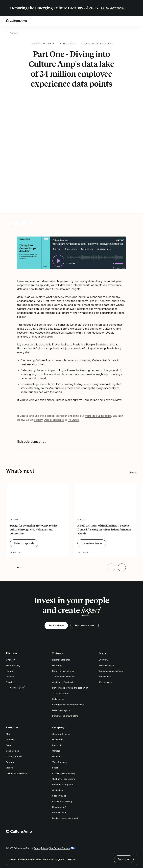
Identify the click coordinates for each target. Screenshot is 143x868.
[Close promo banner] (135, 8)
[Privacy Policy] (119, 232)
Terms (37, 812)
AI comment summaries (64, 641)
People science (106, 629)
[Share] (56, 213)
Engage (10, 635)
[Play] (58, 225)
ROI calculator (105, 646)
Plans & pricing (13, 629)
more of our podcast (98, 380)
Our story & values (61, 698)
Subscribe (124, 823)
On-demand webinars (17, 737)
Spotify (38, 384)
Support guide (59, 760)
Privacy (45, 812)
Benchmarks (105, 641)
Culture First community (64, 737)
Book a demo (56, 589)
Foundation (58, 709)
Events (9, 709)
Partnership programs (63, 749)
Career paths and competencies (68, 669)
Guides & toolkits (14, 721)
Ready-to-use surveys (63, 635)
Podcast (14, 33)
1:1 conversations (61, 657)
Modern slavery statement (65, 782)
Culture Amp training (62, 765)
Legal (55, 732)
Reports (10, 726)
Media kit (57, 721)
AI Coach (12, 651)
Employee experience (43, 44)
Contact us (58, 754)
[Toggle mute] (113, 228)
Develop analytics (61, 674)
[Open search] (126, 21)
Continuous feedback (63, 646)
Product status (59, 777)
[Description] (104, 213)
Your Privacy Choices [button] (59, 812)
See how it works (85, 589)
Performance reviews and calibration (70, 652)
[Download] (87, 213)
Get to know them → (114, 8)
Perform (10, 641)
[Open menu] (135, 21)
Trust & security (60, 726)
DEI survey (57, 629)
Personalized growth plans (65, 680)
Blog (8, 698)
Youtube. (74, 384)
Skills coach (58, 663)
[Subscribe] (70, 213)
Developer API (59, 771)
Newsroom (58, 704)
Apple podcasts (54, 384)
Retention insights (61, 624)
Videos (9, 732)
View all (133, 436)
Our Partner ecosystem (64, 743)
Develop (10, 646)
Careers (56, 715)
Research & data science (111, 635)
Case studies (12, 715)
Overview (11, 624)
